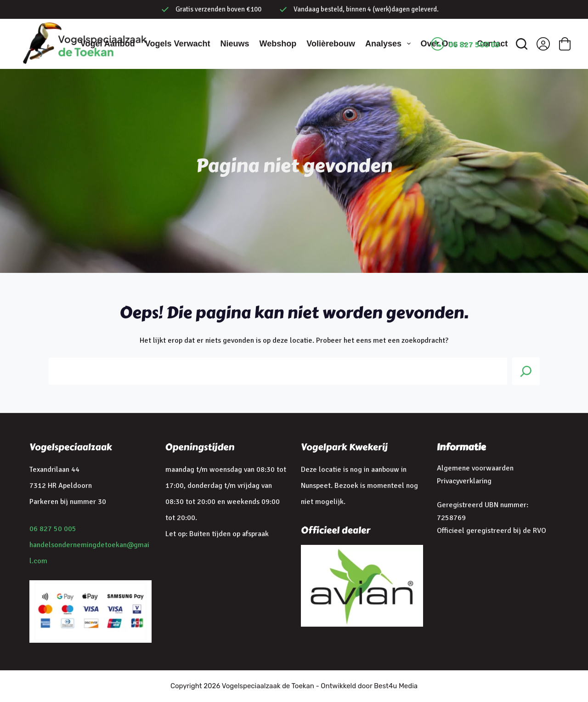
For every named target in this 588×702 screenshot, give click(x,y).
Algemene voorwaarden (475, 468)
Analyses (390, 44)
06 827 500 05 (474, 45)
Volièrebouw (331, 44)
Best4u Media (396, 686)
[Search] (526, 371)
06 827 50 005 (53, 529)
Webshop (278, 44)
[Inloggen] (543, 44)
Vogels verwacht (178, 44)
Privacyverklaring (464, 481)
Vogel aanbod (108, 44)
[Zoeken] (522, 44)
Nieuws (235, 44)
